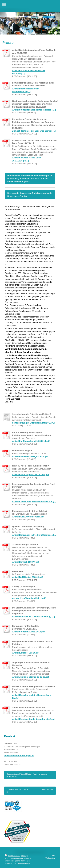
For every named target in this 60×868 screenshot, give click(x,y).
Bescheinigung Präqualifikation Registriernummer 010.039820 (27, 775)
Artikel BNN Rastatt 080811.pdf (27, 577)
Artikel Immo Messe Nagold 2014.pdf (30, 456)
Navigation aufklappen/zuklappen (30, 4)
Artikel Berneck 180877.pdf (25, 562)
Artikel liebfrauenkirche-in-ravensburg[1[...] (34, 616)
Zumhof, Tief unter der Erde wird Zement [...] (34, 131)
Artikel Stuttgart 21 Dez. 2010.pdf (28, 632)
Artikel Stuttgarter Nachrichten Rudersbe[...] (34, 110)
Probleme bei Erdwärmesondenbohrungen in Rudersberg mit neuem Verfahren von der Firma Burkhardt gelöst (30, 178)
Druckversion (12, 855)
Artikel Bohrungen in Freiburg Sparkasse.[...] (34, 535)
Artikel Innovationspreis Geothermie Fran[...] (34, 501)
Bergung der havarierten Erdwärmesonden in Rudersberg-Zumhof (30, 195)
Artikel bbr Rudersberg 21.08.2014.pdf (31, 441)
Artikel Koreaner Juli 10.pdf (26, 653)
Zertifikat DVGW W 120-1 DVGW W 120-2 (30, 790)
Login (53, 855)
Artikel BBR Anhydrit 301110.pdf (28, 517)
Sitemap (24, 855)
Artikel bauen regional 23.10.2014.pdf (30, 475)
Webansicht (50, 858)
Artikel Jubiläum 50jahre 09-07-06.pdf (31, 677)
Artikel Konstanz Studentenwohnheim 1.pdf (34, 719)
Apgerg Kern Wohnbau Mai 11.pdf (29, 598)
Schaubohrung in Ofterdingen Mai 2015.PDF (34, 423)
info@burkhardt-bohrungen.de (19, 756)
